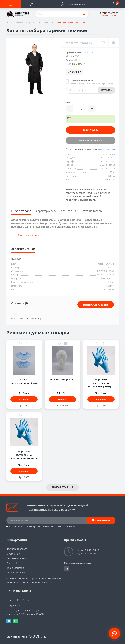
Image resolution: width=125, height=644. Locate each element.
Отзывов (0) (69, 211)
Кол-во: (70, 102)
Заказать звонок (108, 16)
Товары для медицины (26, 23)
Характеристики (46, 211)
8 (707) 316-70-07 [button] (18, 600)
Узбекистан (89, 52)
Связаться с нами (16, 558)
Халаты (46, 23)
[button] (73, 4)
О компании (13, 554)
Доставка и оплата (17, 549)
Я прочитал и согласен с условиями (42, 526)
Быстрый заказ (91, 141)
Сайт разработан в (26, 637)
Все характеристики (107, 149)
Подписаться (101, 520)
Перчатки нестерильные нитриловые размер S (24, 455)
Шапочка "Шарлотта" (62, 380)
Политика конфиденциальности (36, 526)
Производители (15, 568)
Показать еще (62, 487)
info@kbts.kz (14, 605)
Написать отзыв (96, 305)
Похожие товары (91, 211)
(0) (92, 43)
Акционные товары (17, 573)
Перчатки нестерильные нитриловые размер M (101, 383)
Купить (107, 90)
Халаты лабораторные (30, 235)
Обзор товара (21, 211)
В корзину (91, 130)
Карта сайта (13, 563)
